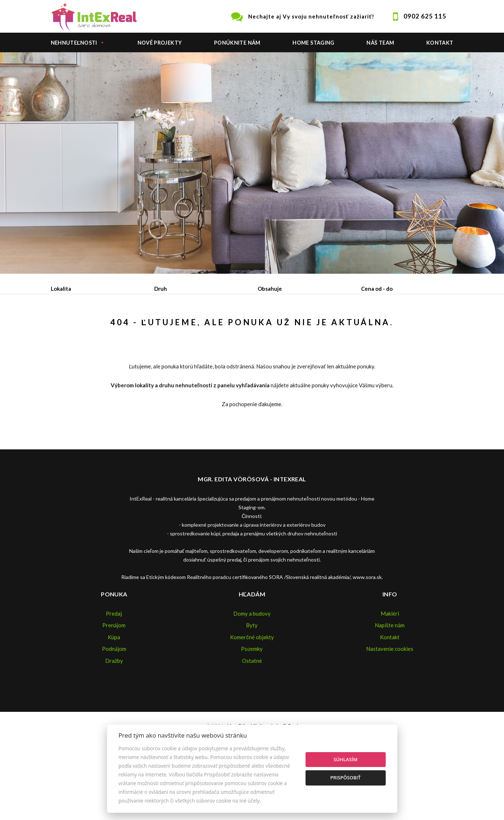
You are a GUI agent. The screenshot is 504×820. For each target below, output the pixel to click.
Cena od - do (377, 289)
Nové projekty (160, 43)
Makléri (390, 669)
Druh (161, 289)
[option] (252, 163)
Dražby (114, 716)
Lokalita (61, 289)
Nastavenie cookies (390, 704)
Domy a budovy (252, 669)
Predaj (74, 326)
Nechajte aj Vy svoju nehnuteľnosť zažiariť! (311, 16)
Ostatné (252, 716)
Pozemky (252, 704)
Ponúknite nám (237, 43)
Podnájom (203, 326)
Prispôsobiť (345, 778)
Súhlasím (345, 759)
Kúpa (160, 326)
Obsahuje (270, 289)
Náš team (380, 43)
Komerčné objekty (252, 692)
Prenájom (118, 326)
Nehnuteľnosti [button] (74, 43)
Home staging (313, 43)
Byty (252, 680)
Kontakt (440, 43)
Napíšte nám (390, 680)
